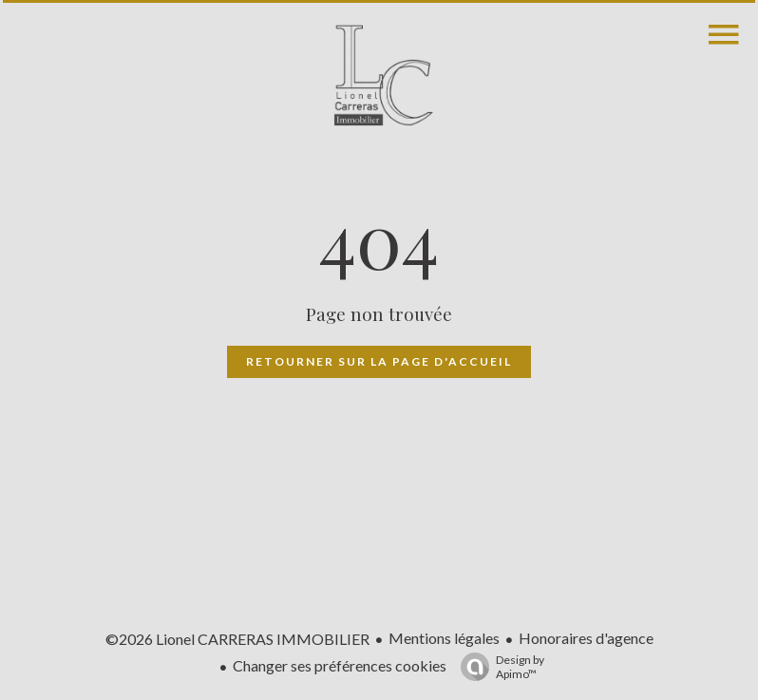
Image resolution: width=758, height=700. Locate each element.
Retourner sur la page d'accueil (379, 361)
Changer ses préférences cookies (340, 665)
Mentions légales (444, 638)
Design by (498, 667)
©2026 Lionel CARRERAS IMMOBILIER (237, 639)
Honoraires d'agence (586, 638)
